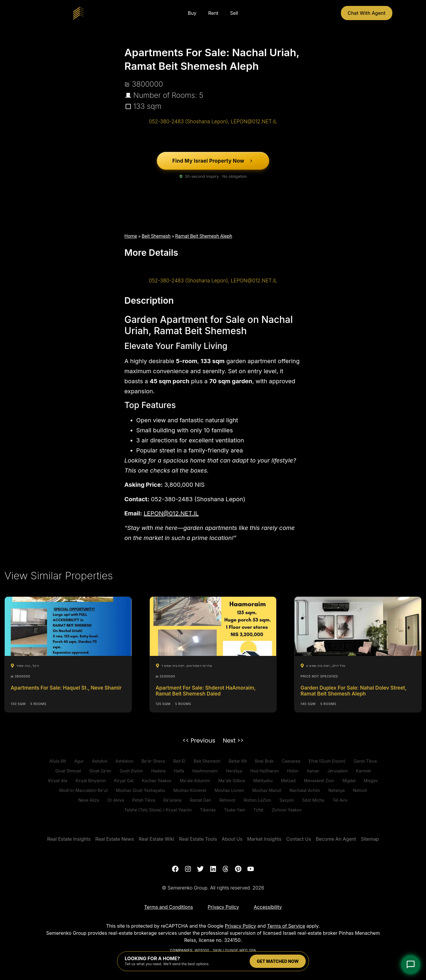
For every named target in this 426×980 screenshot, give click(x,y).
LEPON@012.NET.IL (171, 513)
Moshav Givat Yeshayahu (140, 790)
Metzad (288, 781)
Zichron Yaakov (287, 810)
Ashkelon (124, 761)
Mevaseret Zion (319, 781)
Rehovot (227, 800)
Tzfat (258, 810)
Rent (213, 13)
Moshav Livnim (229, 790)
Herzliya (234, 771)
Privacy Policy (240, 926)
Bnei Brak (264, 761)
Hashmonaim (205, 771)
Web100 (202, 951)
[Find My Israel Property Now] (213, 161)
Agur (79, 761)
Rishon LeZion (257, 800)
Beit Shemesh (156, 236)
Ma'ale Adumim (195, 781)
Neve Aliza (89, 800)
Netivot (360, 790)
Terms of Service (286, 926)
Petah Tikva (144, 800)
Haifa (179, 771)
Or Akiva (116, 800)
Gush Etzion (131, 771)
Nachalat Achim (305, 790)
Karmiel (363, 771)
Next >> (233, 740)
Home (131, 236)
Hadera (158, 771)
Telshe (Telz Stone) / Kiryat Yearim (158, 810)
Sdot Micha (313, 800)
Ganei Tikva (365, 761)
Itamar (313, 771)
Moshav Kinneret (190, 790)
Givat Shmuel (68, 771)
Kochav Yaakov (157, 781)
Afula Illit (58, 761)
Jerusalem (338, 771)
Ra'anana (172, 800)
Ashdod (99, 761)
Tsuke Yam (235, 810)
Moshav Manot (267, 790)
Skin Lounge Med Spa (234, 951)
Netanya (337, 790)
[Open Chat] (411, 965)
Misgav (371, 781)
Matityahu (263, 781)
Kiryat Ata (58, 781)
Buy (192, 13)
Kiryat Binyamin (91, 781)
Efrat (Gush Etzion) (327, 761)
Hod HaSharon (264, 771)
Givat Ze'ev (100, 771)
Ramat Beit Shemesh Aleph (204, 236)
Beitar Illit (238, 761)
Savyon (287, 800)
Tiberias (208, 810)
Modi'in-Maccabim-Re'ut (83, 790)
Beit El (179, 761)
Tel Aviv (340, 800)
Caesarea (291, 761)
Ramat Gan (200, 800)
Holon (293, 771)
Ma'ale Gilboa (232, 781)
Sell (234, 13)
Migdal (349, 781)
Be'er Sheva (153, 761)
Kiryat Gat (124, 781)
